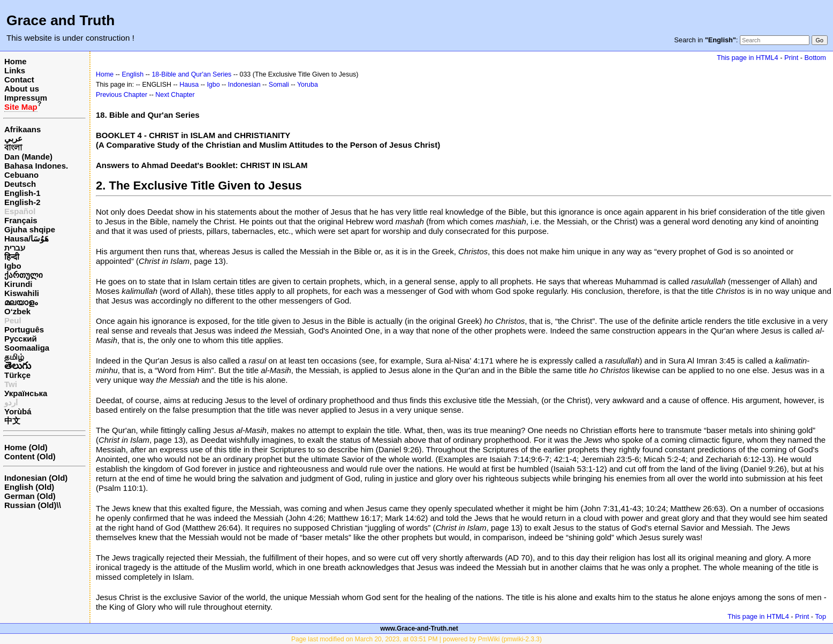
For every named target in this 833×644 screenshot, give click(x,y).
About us (22, 89)
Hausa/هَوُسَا (26, 238)
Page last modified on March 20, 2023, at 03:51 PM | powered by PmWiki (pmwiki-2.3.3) (417, 639)
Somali (279, 85)
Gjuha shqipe (30, 229)
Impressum (26, 98)
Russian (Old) (31, 505)
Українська (26, 393)
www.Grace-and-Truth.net (419, 628)
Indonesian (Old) (36, 478)
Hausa (189, 85)
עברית (15, 248)
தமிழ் (14, 357)
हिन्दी (12, 257)
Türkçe (17, 375)
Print (791, 58)
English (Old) (29, 487)
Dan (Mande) (28, 157)
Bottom (815, 58)
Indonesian (244, 85)
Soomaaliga (27, 348)
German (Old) (30, 496)
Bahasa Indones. (36, 166)
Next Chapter (175, 95)
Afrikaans (22, 129)
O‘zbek (17, 311)
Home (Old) (26, 447)
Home (16, 61)
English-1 (22, 193)
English (132, 74)
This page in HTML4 (748, 58)
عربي (13, 138)
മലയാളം (21, 302)
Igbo (13, 266)
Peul (13, 320)
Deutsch (20, 184)
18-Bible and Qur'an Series (191, 74)
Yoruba (308, 85)
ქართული (24, 275)
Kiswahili (22, 293)
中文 (12, 421)
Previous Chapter (122, 95)
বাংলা (13, 147)
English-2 (22, 202)
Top (820, 616)
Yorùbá (18, 411)
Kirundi (18, 284)
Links (15, 70)
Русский (21, 339)
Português (24, 329)
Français (21, 220)
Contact (19, 79)
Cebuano (21, 175)
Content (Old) (30, 456)
